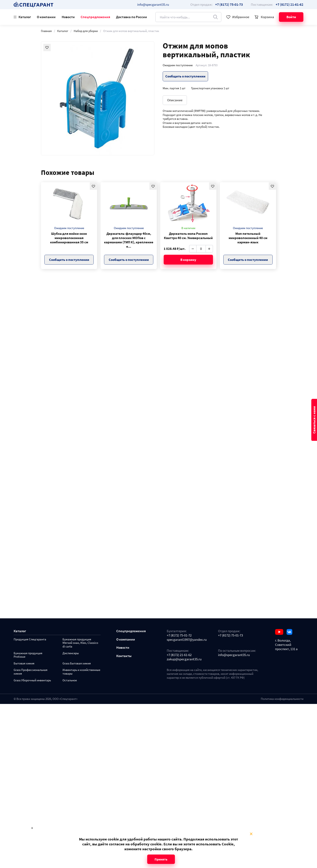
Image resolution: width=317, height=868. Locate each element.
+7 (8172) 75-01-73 (230, 635)
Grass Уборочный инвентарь (32, 680)
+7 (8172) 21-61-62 (179, 655)
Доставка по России (132, 17)
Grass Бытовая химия (77, 663)
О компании (46, 17)
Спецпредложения (95, 17)
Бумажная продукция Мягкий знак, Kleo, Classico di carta (80, 643)
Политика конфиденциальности (282, 699)
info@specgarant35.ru (153, 4)
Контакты (124, 656)
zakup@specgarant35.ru (184, 659)
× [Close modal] (251, 834)
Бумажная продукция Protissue (28, 655)
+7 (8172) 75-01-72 (179, 635)
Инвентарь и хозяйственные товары (81, 672)
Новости (68, 17)
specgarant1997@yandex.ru (187, 640)
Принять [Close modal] (161, 859)
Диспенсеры (71, 653)
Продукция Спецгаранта (30, 639)
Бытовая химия (24, 663)
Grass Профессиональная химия (31, 672)
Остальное (70, 680)
